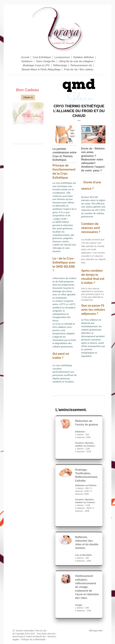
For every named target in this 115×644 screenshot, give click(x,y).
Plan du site (41, 631)
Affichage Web (96, 631)
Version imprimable (23, 631)
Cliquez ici (28, 97)
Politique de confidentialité (33, 639)
